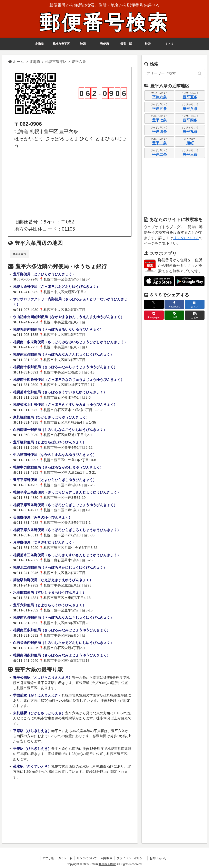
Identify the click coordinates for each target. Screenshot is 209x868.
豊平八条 (190, 109)
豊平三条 (190, 155)
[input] (174, 73)
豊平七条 (159, 120)
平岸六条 (159, 97)
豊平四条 (190, 120)
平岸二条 (159, 155)
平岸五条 (159, 109)
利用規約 (107, 858)
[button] (200, 73)
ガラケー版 (65, 858)
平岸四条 (159, 132)
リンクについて (186, 238)
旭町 (190, 143)
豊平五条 (190, 97)
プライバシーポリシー (131, 858)
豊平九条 (190, 132)
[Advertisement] (70, 184)
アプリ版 (48, 858)
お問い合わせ (158, 858)
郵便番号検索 (104, 23)
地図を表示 (19, 254)
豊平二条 (159, 143)
